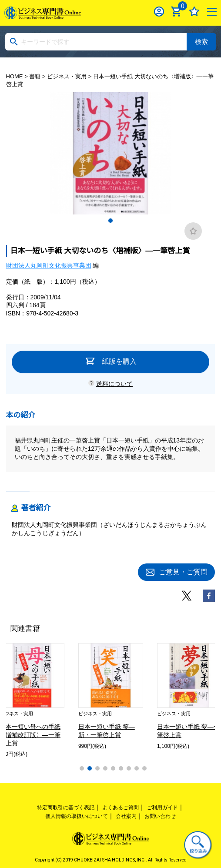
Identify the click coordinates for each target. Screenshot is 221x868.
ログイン (159, 12)
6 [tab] (121, 768)
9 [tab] (144, 768)
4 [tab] (105, 768)
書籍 (35, 76)
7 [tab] (129, 768)
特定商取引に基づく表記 (66, 808)
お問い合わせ (160, 816)
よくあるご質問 (121, 808)
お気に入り (194, 12)
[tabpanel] (111, 153)
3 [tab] (97, 768)
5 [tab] (113, 768)
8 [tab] (137, 768)
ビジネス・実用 (67, 76)
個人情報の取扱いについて (77, 816)
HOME (15, 76)
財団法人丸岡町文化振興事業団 (49, 265)
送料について (114, 384)
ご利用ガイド (162, 808)
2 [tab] (90, 768)
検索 (201, 42)
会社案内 (126, 816)
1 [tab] (110, 221)
